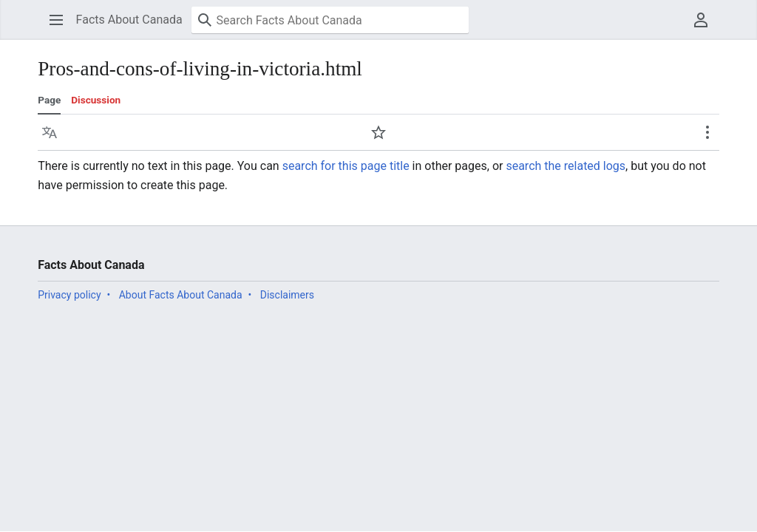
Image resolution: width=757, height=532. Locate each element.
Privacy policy (69, 295)
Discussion (96, 100)
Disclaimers (287, 295)
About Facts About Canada (181, 295)
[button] (56, 20)
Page (49, 100)
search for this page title (346, 166)
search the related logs (566, 166)
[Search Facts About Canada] (330, 20)
